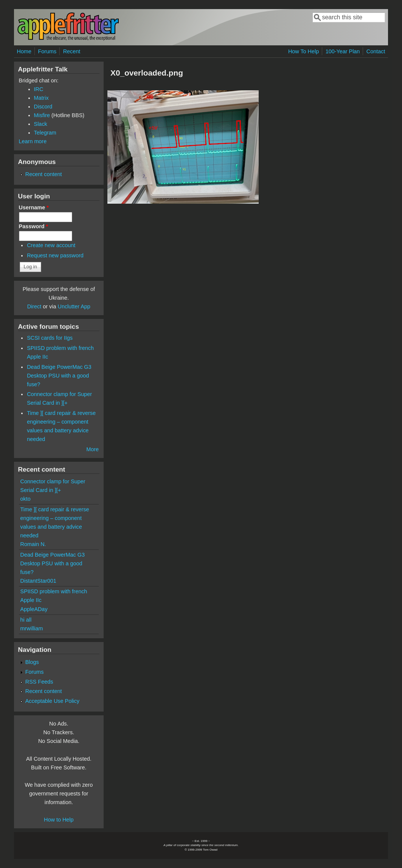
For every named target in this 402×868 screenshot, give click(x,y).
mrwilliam (32, 628)
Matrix (41, 98)
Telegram (45, 133)
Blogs (32, 662)
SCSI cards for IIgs (50, 338)
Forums (47, 51)
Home (24, 51)
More (92, 449)
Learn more (33, 141)
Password (34, 226)
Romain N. (33, 544)
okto (26, 499)
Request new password (55, 255)
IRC (39, 89)
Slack (41, 124)
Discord (43, 107)
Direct (34, 306)
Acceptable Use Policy (52, 701)
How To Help (303, 51)
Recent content (44, 174)
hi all (26, 620)
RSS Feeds (39, 682)
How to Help (59, 820)
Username (34, 207)
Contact (376, 51)
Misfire (42, 115)
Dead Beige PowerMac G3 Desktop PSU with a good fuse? (59, 376)
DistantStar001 (38, 581)
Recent (72, 51)
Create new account (51, 245)
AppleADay (34, 609)
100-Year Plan (343, 51)
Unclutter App (74, 306)
